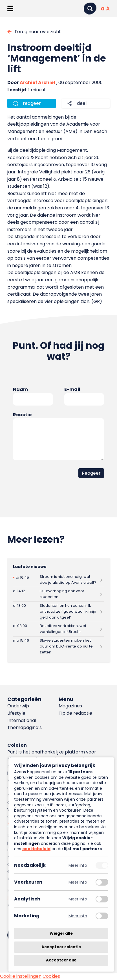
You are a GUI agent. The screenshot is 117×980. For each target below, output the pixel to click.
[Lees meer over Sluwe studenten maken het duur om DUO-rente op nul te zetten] (59, 647)
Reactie (22, 415)
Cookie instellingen (21, 976)
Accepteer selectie (61, 947)
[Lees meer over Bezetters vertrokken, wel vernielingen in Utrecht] (59, 629)
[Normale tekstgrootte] (103, 8)
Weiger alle (61, 933)
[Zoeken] (90, 9)
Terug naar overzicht (38, 32)
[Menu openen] (10, 8)
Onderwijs (18, 706)
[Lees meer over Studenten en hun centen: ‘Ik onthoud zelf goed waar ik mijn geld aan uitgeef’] (59, 612)
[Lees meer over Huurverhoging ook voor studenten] (59, 594)
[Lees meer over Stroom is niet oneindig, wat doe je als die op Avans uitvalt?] (59, 580)
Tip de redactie (75, 713)
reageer (32, 103)
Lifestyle (16, 713)
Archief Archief (38, 82)
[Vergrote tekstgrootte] (108, 8)
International (22, 720)
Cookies (51, 976)
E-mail (72, 389)
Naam (20, 389)
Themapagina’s (25, 727)
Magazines (70, 706)
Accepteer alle (61, 960)
